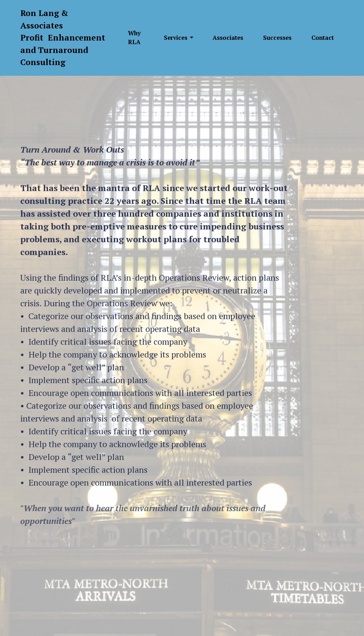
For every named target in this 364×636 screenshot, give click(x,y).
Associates (228, 38)
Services (176, 38)
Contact (323, 38)
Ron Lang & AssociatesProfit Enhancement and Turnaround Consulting (63, 38)
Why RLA (134, 38)
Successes (277, 38)
